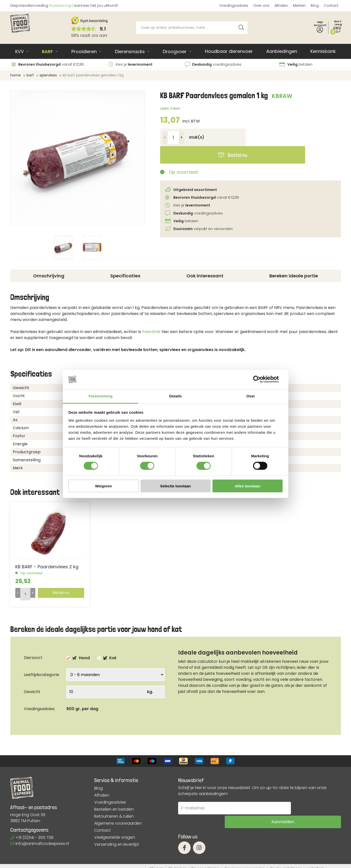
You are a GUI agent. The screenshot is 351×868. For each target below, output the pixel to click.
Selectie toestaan (175, 486)
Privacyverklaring (205, 864)
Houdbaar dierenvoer (229, 51)
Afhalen (281, 6)
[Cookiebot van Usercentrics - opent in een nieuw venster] (261, 379)
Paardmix (151, 332)
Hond (78, 658)
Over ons (261, 6)
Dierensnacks (130, 51)
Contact (331, 6)
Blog (315, 6)
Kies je (131, 64)
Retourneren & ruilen (114, 816)
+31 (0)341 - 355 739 (32, 838)
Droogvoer (175, 51)
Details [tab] (176, 396)
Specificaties (125, 276)
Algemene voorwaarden (118, 823)
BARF (47, 51)
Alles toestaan (248, 486)
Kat (107, 658)
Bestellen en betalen (114, 809)
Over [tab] (251, 396)
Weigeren (103, 486)
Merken (299, 6)
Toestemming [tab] (100, 396)
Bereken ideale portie (294, 276)
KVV (20, 51)
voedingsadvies (213, 64)
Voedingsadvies (234, 6)
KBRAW (282, 96)
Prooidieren (84, 51)
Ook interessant (205, 276)
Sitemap (156, 864)
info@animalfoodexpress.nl (40, 844)
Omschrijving (49, 276)
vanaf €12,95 (48, 64)
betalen (296, 64)
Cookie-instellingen (286, 864)
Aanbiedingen (282, 51)
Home (16, 75)
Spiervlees (48, 75)
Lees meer (170, 108)
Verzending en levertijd (116, 844)
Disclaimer (177, 864)
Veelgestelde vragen (115, 837)
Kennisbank (323, 51)
